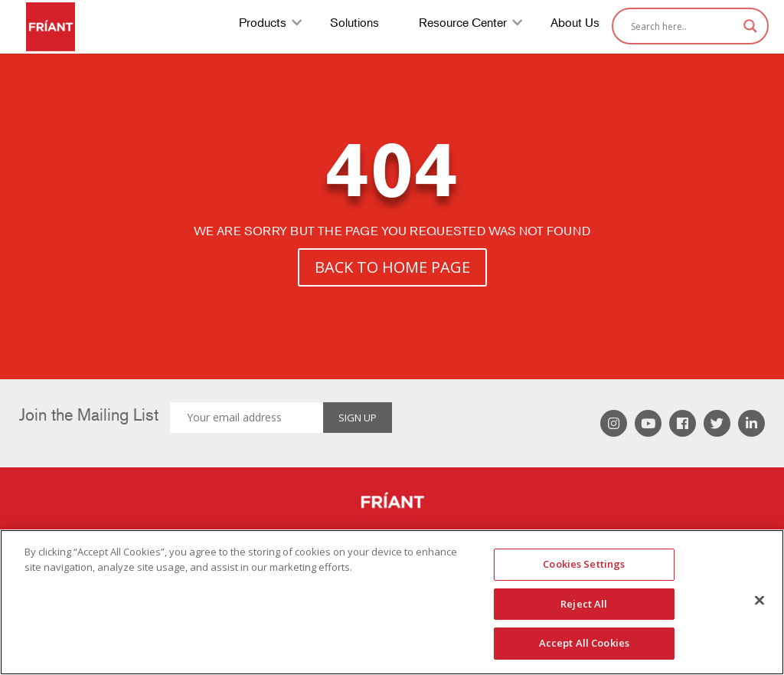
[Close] (759, 601)
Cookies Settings (584, 564)
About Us (575, 24)
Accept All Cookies (584, 643)
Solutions (354, 24)
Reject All (584, 604)
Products (263, 24)
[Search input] (683, 26)
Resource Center (463, 24)
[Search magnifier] (750, 26)
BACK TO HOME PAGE (392, 267)
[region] (392, 602)
